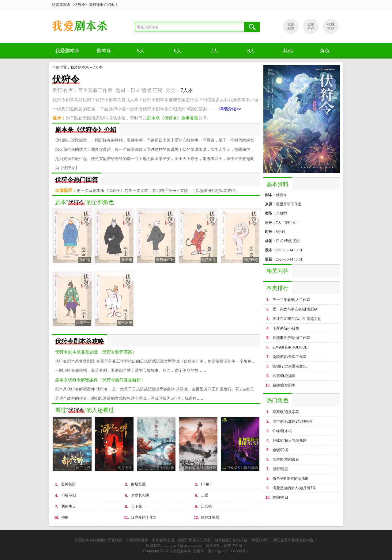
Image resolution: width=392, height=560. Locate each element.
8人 (251, 51)
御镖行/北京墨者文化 (290, 366)
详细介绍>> (230, 109)
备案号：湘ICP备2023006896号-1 (221, 551)
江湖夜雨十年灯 (144, 517)
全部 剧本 (291, 26)
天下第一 (138, 506)
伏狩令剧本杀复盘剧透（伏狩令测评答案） (96, 352)
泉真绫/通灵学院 (286, 412)
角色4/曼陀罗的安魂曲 (291, 478)
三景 (205, 495)
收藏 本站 (331, 26)
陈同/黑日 (280, 497)
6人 (178, 51)
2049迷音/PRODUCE (290, 347)
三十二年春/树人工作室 (291, 300)
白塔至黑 (138, 484)
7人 (215, 51)
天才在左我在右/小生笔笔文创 (297, 319)
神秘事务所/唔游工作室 (291, 338)
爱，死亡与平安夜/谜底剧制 (295, 309)
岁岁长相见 (140, 495)
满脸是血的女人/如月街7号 (294, 488)
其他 (288, 51)
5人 (141, 51)
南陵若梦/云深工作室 (290, 357)
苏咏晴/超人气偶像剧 (290, 440)
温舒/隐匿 (280, 469)
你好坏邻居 (210, 517)
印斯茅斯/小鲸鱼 (286, 328)
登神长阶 (69, 484)
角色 (325, 51)
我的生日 (69, 506)
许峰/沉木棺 (282, 431)
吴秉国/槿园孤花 (286, 459)
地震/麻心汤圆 (284, 376)
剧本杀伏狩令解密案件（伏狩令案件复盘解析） (100, 380)
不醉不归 (69, 495)
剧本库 (104, 51)
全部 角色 (311, 26)
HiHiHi (206, 484)
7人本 (98, 67)
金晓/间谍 (280, 450)
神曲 (65, 517)
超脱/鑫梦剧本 (284, 385)
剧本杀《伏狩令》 (80, 26)
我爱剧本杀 (67, 51)
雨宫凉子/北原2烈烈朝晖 (292, 421)
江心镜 (206, 506)
